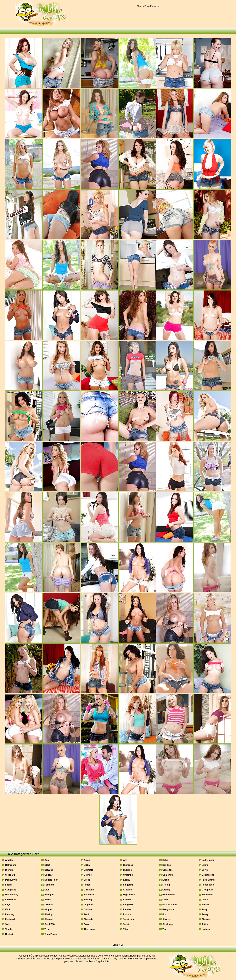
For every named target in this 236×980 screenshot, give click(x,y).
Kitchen (127, 899)
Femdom (49, 885)
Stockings (168, 924)
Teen (47, 929)
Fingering (128, 885)
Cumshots (168, 875)
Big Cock (128, 865)
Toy (164, 929)
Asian (87, 860)
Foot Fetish (208, 885)
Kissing (88, 899)
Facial (8, 885)
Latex (165, 899)
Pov (165, 914)
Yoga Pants (51, 934)
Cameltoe (168, 870)
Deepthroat (208, 875)
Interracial (11, 899)
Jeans (48, 899)
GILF (47, 890)
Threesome (90, 929)
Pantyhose (168, 909)
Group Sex (208, 890)
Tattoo (205, 924)
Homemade (169, 895)
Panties (127, 909)
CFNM (205, 870)
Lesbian (49, 904)
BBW (47, 865)
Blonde (9, 870)
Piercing (10, 914)
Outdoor (88, 909)
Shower (206, 919)
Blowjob (49, 870)
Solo (86, 924)
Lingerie (88, 904)
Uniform (206, 929)
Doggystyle (11, 880)
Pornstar (128, 914)
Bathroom (11, 865)
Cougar (48, 875)
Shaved (48, 919)
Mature (206, 904)
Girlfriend (89, 890)
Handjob (49, 895)
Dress (87, 880)
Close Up (10, 875)
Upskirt (9, 934)
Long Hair (128, 904)
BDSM (87, 865)
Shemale (88, 919)
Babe (165, 860)
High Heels (129, 895)
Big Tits (167, 865)
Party (205, 909)
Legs (8, 904)
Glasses (127, 890)
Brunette (88, 870)
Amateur (10, 860)
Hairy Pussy (12, 895)
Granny (166, 890)
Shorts (166, 919)
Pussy (205, 914)
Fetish (87, 885)
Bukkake (128, 870)
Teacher (9, 929)
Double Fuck (51, 880)
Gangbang (11, 890)
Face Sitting (208, 880)
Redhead (10, 919)
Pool (86, 914)
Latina (205, 899)
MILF (8, 909)
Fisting (166, 885)
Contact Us (118, 945)
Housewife (207, 895)
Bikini (205, 865)
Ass (125, 860)
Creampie (128, 875)
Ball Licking (208, 860)
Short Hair (129, 919)
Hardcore (89, 895)
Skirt (8, 924)
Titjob (126, 929)
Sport (126, 924)
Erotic (166, 880)
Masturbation (170, 904)
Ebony (127, 880)
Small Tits (50, 924)
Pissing (48, 914)
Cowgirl (88, 875)
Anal (47, 860)
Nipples (49, 909)
